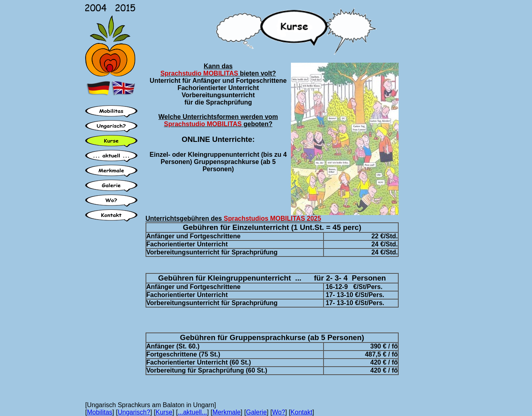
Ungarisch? (134, 412)
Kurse (164, 412)
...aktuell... (192, 412)
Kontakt (301, 412)
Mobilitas (99, 412)
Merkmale (227, 412)
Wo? (279, 412)
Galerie (256, 412)
